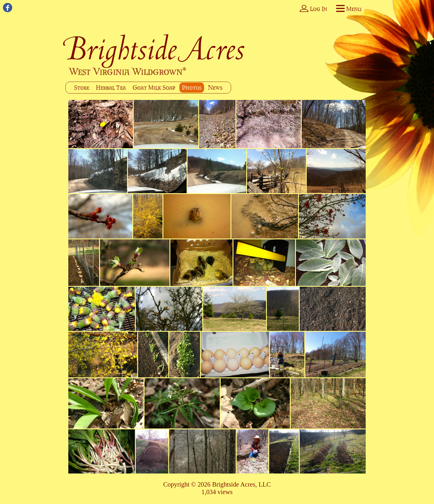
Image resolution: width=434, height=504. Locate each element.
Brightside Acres (155, 48)
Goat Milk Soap (154, 88)
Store (82, 88)
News (215, 88)
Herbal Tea (111, 88)
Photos (192, 88)
